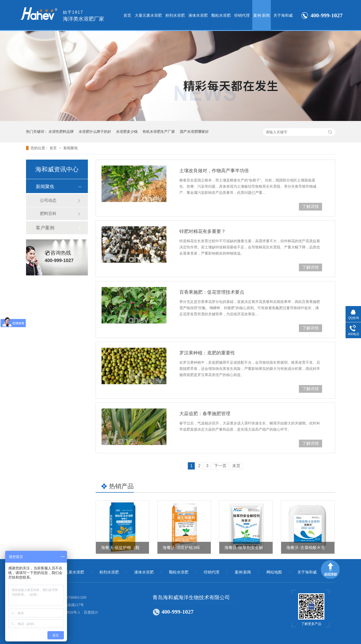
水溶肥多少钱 (127, 132)
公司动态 (48, 200)
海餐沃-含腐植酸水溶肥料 (310, 548)
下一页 (220, 466)
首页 (127, 15)
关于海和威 (283, 15)
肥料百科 (48, 214)
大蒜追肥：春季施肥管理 (205, 414)
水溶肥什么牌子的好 (95, 132)
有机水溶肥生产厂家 (159, 132)
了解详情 (310, 207)
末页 (236, 466)
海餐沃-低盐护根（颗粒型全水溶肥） (135, 548)
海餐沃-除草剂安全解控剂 (248, 548)
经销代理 (242, 15)
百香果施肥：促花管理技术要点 (212, 292)
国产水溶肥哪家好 (194, 132)
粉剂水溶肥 (175, 15)
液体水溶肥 (198, 15)
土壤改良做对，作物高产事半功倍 (214, 171)
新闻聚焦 (71, 148)
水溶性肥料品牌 (61, 132)
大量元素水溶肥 (148, 15)
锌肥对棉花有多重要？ (203, 231)
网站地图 (274, 572)
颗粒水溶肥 (221, 15)
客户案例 (45, 228)
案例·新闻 (262, 15)
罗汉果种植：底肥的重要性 (207, 353)
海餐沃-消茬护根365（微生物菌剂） (196, 548)
